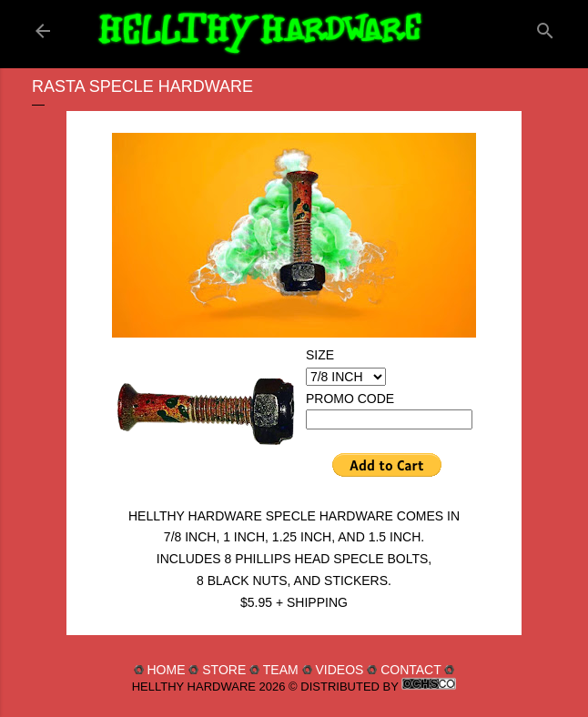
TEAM (281, 670)
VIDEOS (339, 670)
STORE (224, 670)
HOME (166, 670)
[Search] (545, 27)
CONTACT (411, 670)
